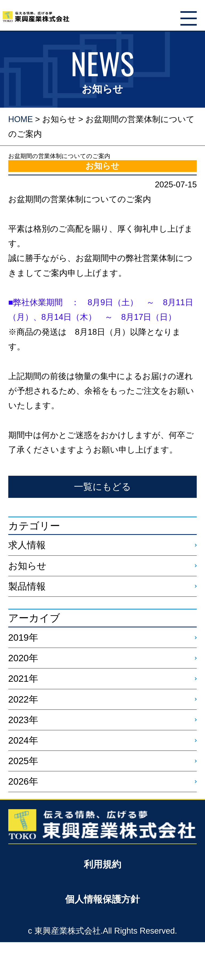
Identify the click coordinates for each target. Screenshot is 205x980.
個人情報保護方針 (102, 899)
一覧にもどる (102, 487)
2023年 (23, 720)
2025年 (23, 761)
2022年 (23, 699)
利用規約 (102, 864)
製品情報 (27, 586)
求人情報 (27, 545)
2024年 (23, 740)
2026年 (23, 781)
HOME (21, 119)
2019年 (23, 638)
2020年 (23, 658)
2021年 (23, 679)
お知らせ (59, 119)
